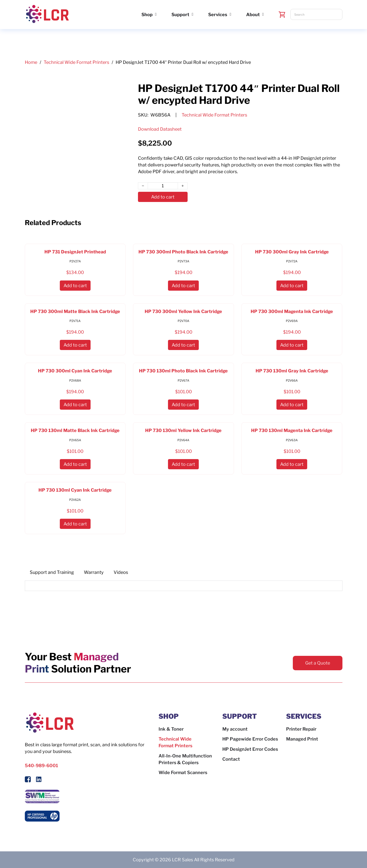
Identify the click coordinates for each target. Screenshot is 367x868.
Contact (231, 759)
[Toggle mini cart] (282, 15)
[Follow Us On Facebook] (28, 780)
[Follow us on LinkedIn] (39, 780)
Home (31, 62)
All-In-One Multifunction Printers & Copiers (185, 759)
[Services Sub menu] (231, 14)
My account (235, 729)
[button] (75, 286)
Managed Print (302, 739)
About (253, 15)
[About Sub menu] (263, 14)
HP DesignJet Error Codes (250, 749)
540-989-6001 (41, 766)
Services (218, 15)
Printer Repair (301, 729)
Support (180, 15)
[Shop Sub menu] (156, 14)
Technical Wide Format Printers (76, 62)
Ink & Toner (171, 729)
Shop (147, 15)
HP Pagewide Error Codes (250, 739)
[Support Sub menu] (193, 14)
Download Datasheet (160, 129)
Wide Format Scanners (183, 772)
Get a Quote (318, 663)
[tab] (52, 572)
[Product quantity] (163, 186)
